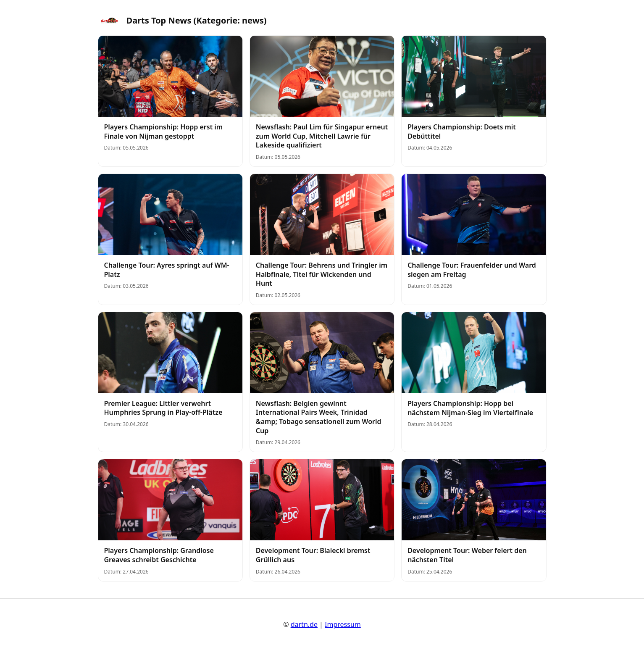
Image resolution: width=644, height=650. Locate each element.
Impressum (343, 624)
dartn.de (304, 624)
